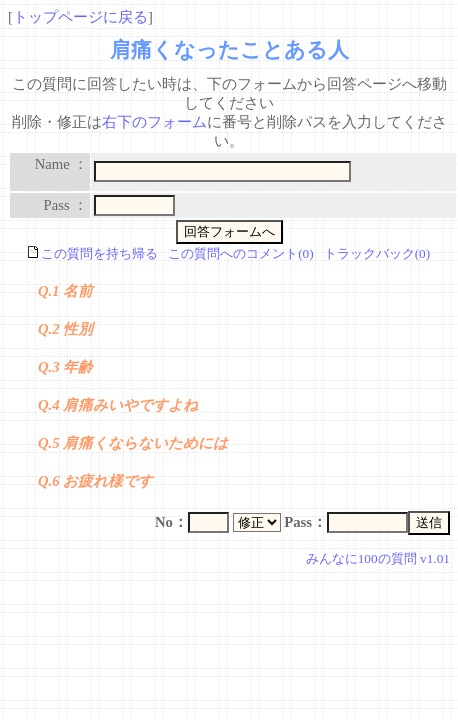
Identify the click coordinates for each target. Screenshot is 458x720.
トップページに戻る (80, 17)
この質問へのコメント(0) (241, 253)
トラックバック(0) (377, 253)
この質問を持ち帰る (93, 253)
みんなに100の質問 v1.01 (378, 558)
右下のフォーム (154, 122)
